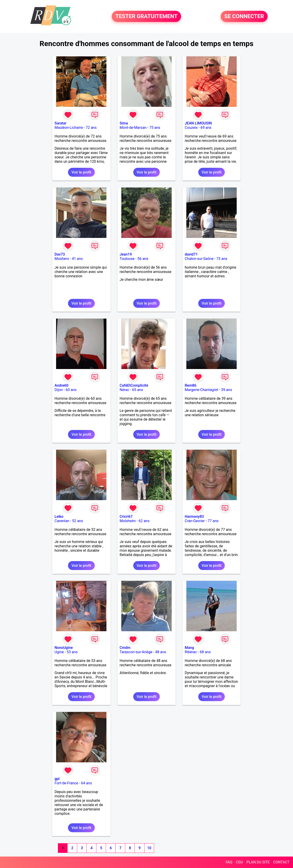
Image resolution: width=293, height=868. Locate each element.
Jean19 (126, 254)
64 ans (87, 783)
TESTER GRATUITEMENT (146, 17)
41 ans (77, 259)
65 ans (138, 390)
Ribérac (191, 652)
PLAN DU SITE (258, 862)
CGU (239, 862)
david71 (191, 254)
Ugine (59, 652)
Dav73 (60, 254)
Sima (124, 123)
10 (149, 848)
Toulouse (127, 259)
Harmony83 (194, 517)
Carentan (62, 521)
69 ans (206, 128)
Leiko (59, 517)
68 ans (205, 652)
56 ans (143, 259)
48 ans (161, 652)
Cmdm (125, 648)
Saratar (60, 123)
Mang (189, 648)
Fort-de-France (66, 783)
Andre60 (61, 385)
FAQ (229, 862)
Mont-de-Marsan (133, 128)
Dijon (59, 390)
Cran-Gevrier (195, 521)
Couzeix (191, 128)
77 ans (213, 521)
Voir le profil (81, 172)
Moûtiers (62, 259)
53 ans (72, 652)
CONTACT (281, 862)
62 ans (144, 521)
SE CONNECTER (244, 17)
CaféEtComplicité (134, 385)
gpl (57, 779)
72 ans (91, 128)
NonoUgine (64, 648)
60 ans (71, 390)
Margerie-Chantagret (201, 390)
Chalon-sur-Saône (199, 259)
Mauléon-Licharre (69, 128)
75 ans (155, 128)
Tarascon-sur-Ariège (136, 652)
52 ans (78, 521)
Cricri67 (126, 517)
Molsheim (128, 521)
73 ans (222, 259)
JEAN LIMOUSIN (198, 123)
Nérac (125, 390)
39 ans (227, 390)
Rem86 (191, 385)
